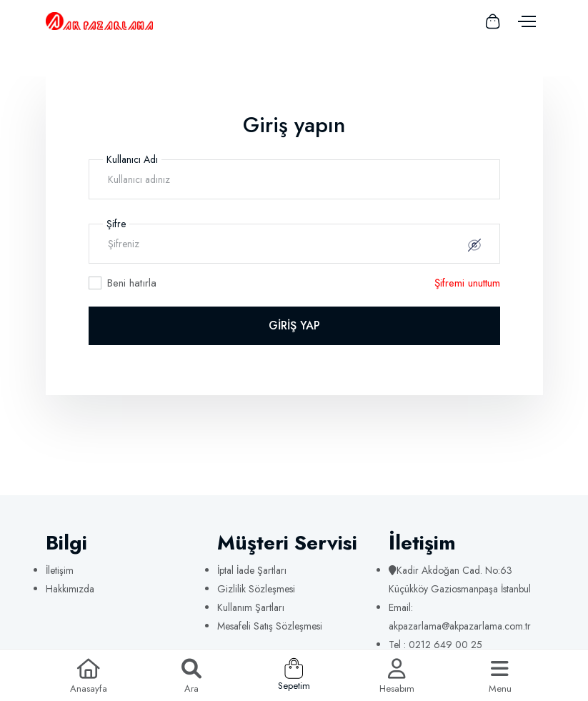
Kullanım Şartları (251, 607)
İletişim (60, 570)
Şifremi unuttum (467, 283)
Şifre (116, 224)
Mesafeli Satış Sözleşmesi (270, 626)
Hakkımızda (70, 589)
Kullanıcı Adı (132, 159)
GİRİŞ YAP (294, 325)
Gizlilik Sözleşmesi (256, 589)
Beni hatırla (132, 283)
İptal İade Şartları (252, 570)
